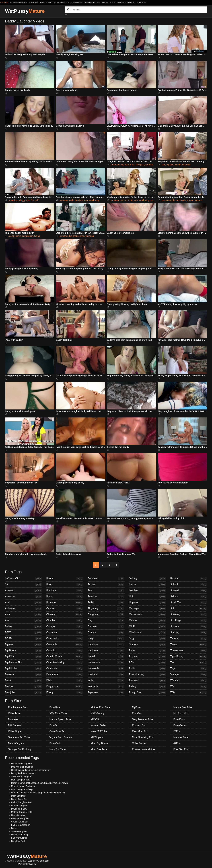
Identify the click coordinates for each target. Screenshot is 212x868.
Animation (23, 609)
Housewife (106, 668)
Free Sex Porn (181, 749)
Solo (189, 609)
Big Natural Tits (23, 662)
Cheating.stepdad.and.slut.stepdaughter (30, 770)
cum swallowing (92, 200)
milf (37, 200)
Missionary (147, 633)
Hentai (106, 656)
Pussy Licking (147, 674)
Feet (106, 591)
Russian (189, 579)
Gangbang (106, 615)
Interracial (106, 686)
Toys (189, 668)
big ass (170, 165)
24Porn (177, 731)
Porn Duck (179, 719)
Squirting (189, 615)
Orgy (147, 639)
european (155, 200)
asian (12, 236)
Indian (106, 680)
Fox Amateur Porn (18, 707)
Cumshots (65, 668)
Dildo (65, 680)
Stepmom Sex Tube (92, 2)
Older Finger (76, 2)
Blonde (23, 686)
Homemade (106, 662)
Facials (106, 585)
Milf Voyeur (97, 737)
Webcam (189, 680)
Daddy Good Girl (19, 799)
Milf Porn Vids (181, 713)
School (189, 585)
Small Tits (189, 603)
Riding (147, 686)
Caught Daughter (20, 822)
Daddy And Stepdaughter (23, 773)
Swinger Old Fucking (126, 2)
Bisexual (23, 674)
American (23, 597)
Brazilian (65, 591)
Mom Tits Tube (58, 749)
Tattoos (189, 639)
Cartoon (65, 609)
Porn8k (53, 725)
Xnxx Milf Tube (99, 731)
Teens (189, 645)
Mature (147, 621)
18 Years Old (23, 579)
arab (71, 200)
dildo (82, 236)
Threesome (189, 651)
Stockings (189, 621)
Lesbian (147, 591)
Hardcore (106, 651)
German (106, 627)
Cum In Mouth (65, 656)
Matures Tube (181, 737)
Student (189, 627)
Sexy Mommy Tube (143, 719)
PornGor (137, 713)
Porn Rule (142, 2)
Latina (147, 585)
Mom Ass (13, 719)
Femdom (106, 597)
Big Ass (23, 645)
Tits (189, 662)
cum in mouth (127, 200)
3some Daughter (19, 831)
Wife (189, 692)
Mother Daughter (19, 806)
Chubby (65, 621)
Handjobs (106, 645)
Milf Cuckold (63, 2)
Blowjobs (23, 692)
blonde (178, 165)
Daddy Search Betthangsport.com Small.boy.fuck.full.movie (40, 783)
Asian (23, 615)
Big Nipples (23, 668)
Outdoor (147, 645)
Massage (147, 609)
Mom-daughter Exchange (23, 786)
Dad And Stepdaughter (22, 767)
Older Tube (14, 713)
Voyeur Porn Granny (61, 737)
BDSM (23, 639)
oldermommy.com (48, 2)
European (106, 579)
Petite (147, 651)
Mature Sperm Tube (60, 719)
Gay (106, 621)
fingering (90, 236)
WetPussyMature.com (38, 861)
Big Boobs (23, 651)
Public (147, 668)
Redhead (147, 680)
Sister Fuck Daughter (21, 776)
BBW (23, 633)
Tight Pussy (189, 656)
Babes (23, 627)
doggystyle (25, 200)
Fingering (106, 609)
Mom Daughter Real (21, 780)
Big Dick (23, 656)
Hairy (106, 639)
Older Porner (139, 743)
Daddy (14, 828)
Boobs (65, 579)
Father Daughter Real (22, 802)
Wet (189, 686)
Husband (106, 674)
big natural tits (128, 165)
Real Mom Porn (141, 731)
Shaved (189, 591)
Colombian (65, 633)
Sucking (189, 633)
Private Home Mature (144, 749)
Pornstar (147, 656)
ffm (32, 200)
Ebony (65, 692)
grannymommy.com (19, 2)
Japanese (106, 692)
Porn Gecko (180, 725)
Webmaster (23, 864)
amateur (64, 200)
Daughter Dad (18, 841)
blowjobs (140, 165)
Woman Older (98, 725)
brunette (149, 165)
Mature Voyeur (108, 2)
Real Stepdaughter (20, 818)
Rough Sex (147, 692)
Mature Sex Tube (183, 707)
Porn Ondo (55, 743)
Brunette (65, 603)
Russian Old (139, 725)
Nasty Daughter (19, 815)
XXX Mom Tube (58, 713)
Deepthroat (65, 674)
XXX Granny (98, 713)
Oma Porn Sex (58, 731)
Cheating (65, 615)
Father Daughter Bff (21, 825)
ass (164, 165)
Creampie (65, 645)
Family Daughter (19, 838)
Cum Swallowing (65, 662)
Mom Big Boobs (100, 743)
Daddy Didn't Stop (20, 835)
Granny (106, 633)
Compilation (65, 639)
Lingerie (147, 603)
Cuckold (65, 651)
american (115, 165)
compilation (28, 236)
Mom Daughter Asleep (22, 789)
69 (23, 585)
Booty (65, 585)
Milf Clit (95, 719)
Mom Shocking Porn (143, 737)
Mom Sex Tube (99, 749)
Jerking (147, 579)
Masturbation (147, 615)
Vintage (189, 674)
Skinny (189, 597)
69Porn (177, 743)
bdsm (18, 236)
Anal (23, 603)
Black (23, 680)
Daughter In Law (19, 809)
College (65, 627)
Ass (23, 621)
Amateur (23, 591)
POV (147, 662)
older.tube (33, 2)
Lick (147, 597)
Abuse (33, 864)
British (65, 597)
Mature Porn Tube (101, 707)
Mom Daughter (18, 796)
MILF (147, 627)
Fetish (106, 603)
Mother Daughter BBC (22, 812)
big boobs (74, 236)
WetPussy (25, 11)
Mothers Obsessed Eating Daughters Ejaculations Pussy (38, 793)
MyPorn (136, 707)
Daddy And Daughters (22, 764)
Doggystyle (65, 686)
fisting (37, 236)
